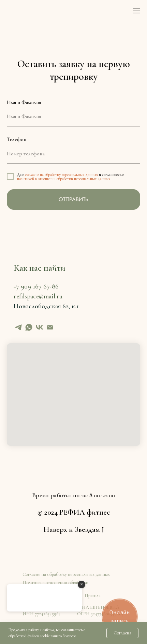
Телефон (17, 139)
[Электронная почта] (50, 327)
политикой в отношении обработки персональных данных (64, 179)
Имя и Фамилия (24, 102)
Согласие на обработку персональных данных (66, 574)
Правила (93, 596)
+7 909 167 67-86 (36, 286)
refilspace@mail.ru (38, 296)
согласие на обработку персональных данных (62, 175)
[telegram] (18, 327)
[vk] (39, 327)
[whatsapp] (29, 327)
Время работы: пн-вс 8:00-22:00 (74, 495)
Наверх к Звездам (73, 530)
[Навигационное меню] (136, 11)
